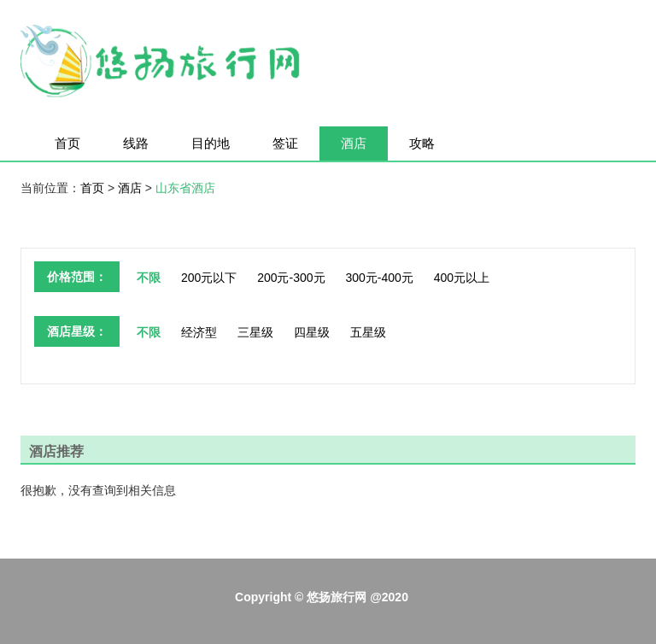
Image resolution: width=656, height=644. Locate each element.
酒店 (354, 143)
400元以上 (462, 278)
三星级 (255, 332)
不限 (149, 278)
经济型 (199, 332)
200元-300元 (291, 278)
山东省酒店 (185, 188)
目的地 (211, 143)
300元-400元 (379, 278)
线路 (136, 143)
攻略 (422, 143)
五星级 (368, 332)
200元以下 (209, 278)
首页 (67, 143)
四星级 (312, 332)
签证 (285, 143)
